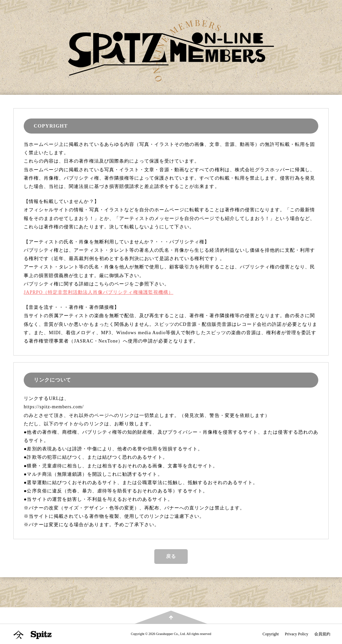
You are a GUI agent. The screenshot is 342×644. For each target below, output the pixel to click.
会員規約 (322, 634)
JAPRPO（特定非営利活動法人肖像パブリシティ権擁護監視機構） (99, 292)
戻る (171, 556)
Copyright (271, 634)
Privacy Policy (297, 634)
